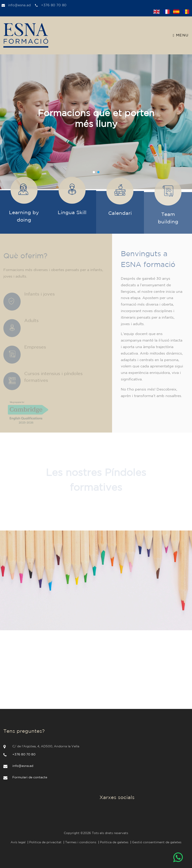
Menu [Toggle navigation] (181, 36)
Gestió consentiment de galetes (157, 842)
